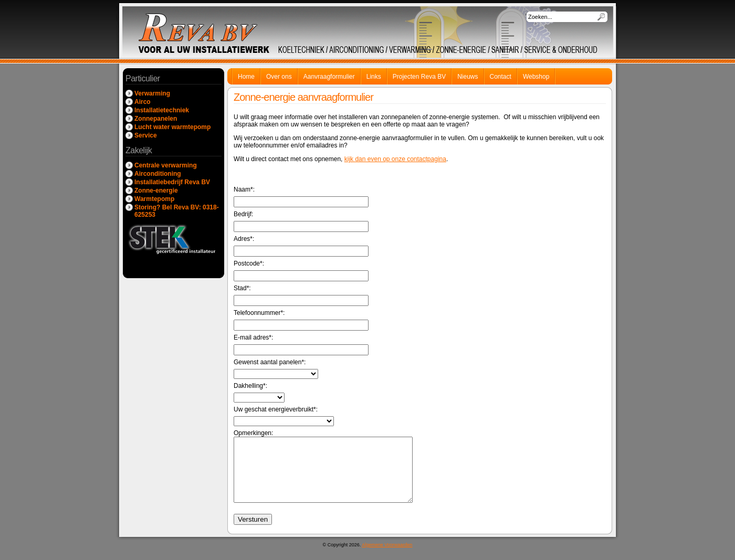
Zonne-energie (156, 191)
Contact (501, 77)
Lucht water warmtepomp (172, 127)
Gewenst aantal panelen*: (276, 369)
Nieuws (468, 77)
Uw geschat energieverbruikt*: (284, 416)
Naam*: (301, 197)
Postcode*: (301, 271)
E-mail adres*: (301, 345)
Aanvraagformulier (329, 77)
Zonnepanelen (156, 119)
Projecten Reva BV (419, 77)
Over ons (279, 77)
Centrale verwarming (166, 165)
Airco (143, 102)
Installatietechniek (162, 110)
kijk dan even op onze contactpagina (395, 159)
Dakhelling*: (259, 392)
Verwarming (152, 93)
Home (246, 77)
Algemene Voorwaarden (387, 557)
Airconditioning (158, 174)
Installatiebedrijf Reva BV (172, 182)
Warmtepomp (154, 199)
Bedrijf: (301, 221)
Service (146, 135)
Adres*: (301, 246)
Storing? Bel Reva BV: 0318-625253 (177, 211)
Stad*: (301, 295)
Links (374, 77)
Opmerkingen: (334, 472)
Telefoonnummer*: (301, 320)
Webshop (536, 77)
